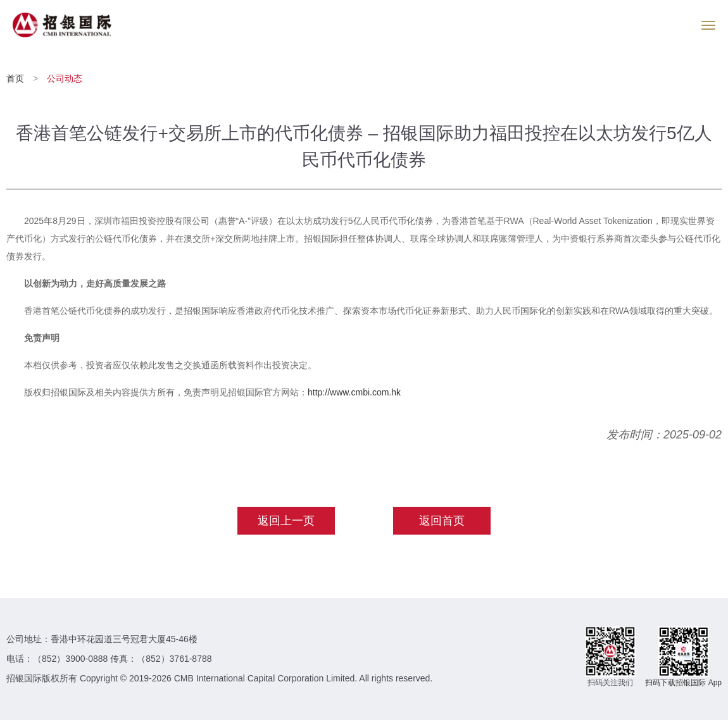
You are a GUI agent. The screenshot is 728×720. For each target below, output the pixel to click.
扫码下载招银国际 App (683, 683)
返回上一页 (286, 521)
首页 (16, 78)
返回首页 (442, 521)
